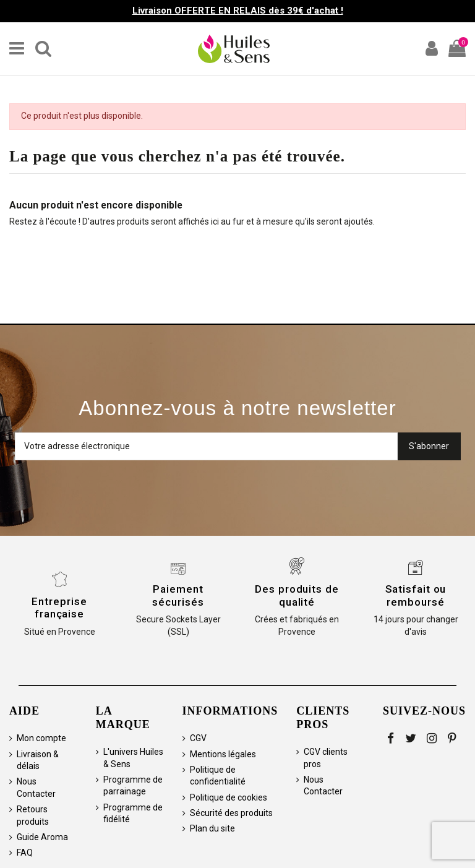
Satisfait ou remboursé (416, 595)
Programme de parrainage (133, 786)
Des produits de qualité (297, 595)
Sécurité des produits (231, 813)
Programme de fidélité (133, 814)
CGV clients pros (326, 758)
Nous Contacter (36, 788)
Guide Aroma (42, 837)
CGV (198, 738)
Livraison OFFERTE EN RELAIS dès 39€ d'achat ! (238, 11)
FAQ (25, 853)
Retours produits (33, 815)
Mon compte (41, 738)
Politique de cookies (229, 797)
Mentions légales (223, 754)
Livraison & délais (38, 760)
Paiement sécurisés (178, 595)
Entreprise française (59, 608)
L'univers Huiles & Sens (133, 758)
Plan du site (212, 828)
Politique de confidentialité (218, 776)
